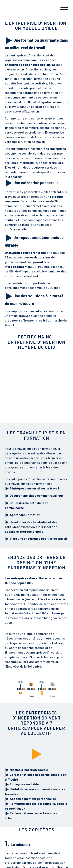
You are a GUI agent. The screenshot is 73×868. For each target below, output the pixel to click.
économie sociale (38, 65)
